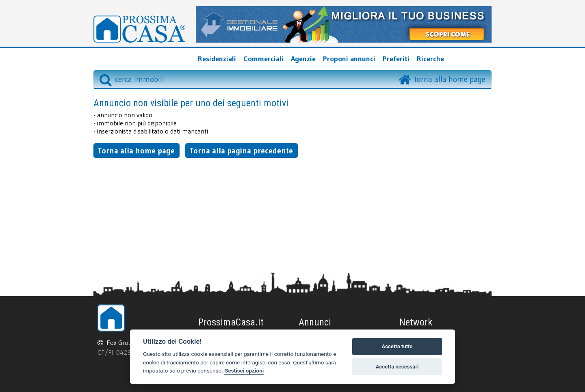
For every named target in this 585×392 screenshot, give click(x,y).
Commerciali (263, 59)
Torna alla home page (136, 151)
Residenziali (217, 59)
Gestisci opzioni (244, 370)
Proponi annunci (349, 59)
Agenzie (303, 59)
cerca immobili (132, 79)
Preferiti (396, 59)
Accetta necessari (397, 367)
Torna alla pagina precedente (241, 151)
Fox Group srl (125, 342)
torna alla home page (450, 79)
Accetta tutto (397, 346)
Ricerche (430, 59)
